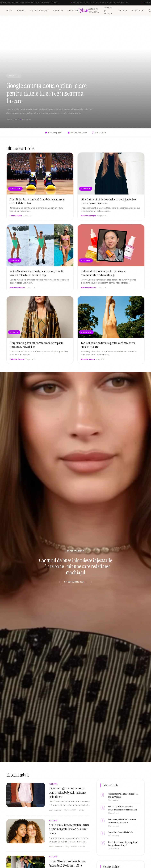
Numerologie (99, 133)
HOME (10, 11)
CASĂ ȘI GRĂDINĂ (94, 11)
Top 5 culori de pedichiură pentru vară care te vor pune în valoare (108, 346)
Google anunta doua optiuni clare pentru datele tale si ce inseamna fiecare (46, 93)
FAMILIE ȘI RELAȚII (108, 11)
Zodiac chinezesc (77, 133)
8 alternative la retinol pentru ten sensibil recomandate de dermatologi (103, 274)
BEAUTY (22, 11)
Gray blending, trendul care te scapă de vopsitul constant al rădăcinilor (37, 346)
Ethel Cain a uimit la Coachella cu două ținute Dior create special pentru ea (109, 203)
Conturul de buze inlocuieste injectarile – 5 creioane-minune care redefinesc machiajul (75, 566)
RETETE (123, 11)
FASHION (58, 11)
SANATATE (138, 11)
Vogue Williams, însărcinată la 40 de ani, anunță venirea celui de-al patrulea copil (37, 274)
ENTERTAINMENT (40, 11)
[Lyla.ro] (84, 11)
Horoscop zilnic (54, 133)
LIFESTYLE (73, 11)
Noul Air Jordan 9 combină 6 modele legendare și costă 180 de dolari (37, 203)
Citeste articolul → (75, 582)
